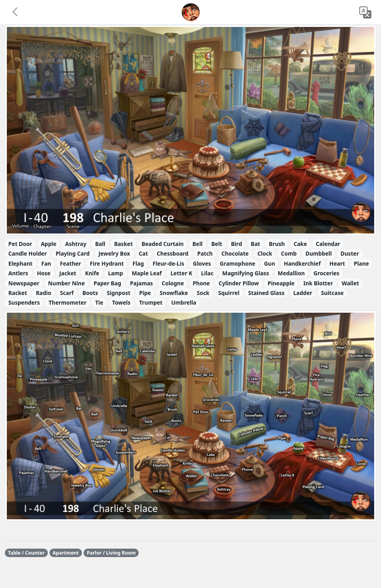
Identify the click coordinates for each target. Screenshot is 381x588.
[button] (16, 12)
